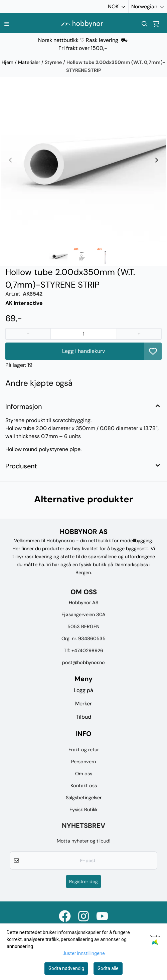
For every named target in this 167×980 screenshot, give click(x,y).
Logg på (83, 690)
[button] (153, 351)
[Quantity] (84, 334)
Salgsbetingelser (84, 798)
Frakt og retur (84, 750)
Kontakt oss (84, 786)
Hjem (8, 62)
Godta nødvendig (66, 968)
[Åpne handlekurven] (156, 24)
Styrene (54, 62)
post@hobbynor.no (83, 662)
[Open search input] (145, 24)
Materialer (30, 62)
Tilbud (83, 717)
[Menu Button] (7, 24)
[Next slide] (156, 160)
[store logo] (82, 24)
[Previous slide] (11, 160)
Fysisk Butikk (83, 810)
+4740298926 (87, 650)
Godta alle (108, 968)
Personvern (83, 762)
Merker (83, 704)
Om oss (84, 774)
